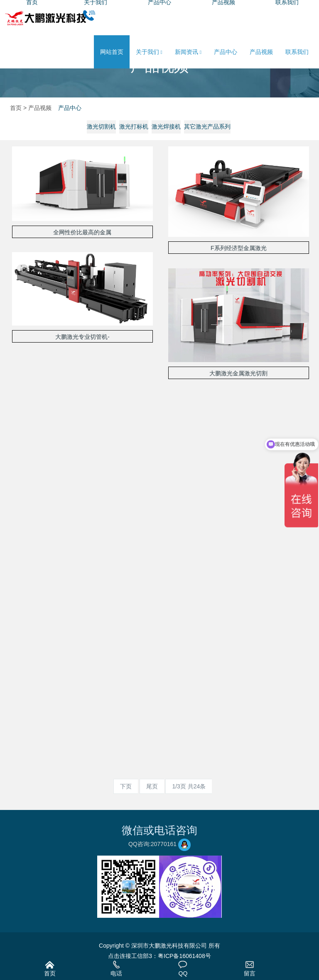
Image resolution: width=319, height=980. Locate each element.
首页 (50, 969)
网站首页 (112, 52)
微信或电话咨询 (159, 830)
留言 (250, 969)
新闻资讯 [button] (188, 52)
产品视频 (261, 52)
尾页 (152, 786)
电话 (116, 969)
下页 (126, 786)
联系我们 (297, 52)
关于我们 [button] (149, 52)
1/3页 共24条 (189, 786)
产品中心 (226, 52)
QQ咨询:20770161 (159, 844)
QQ (183, 969)
